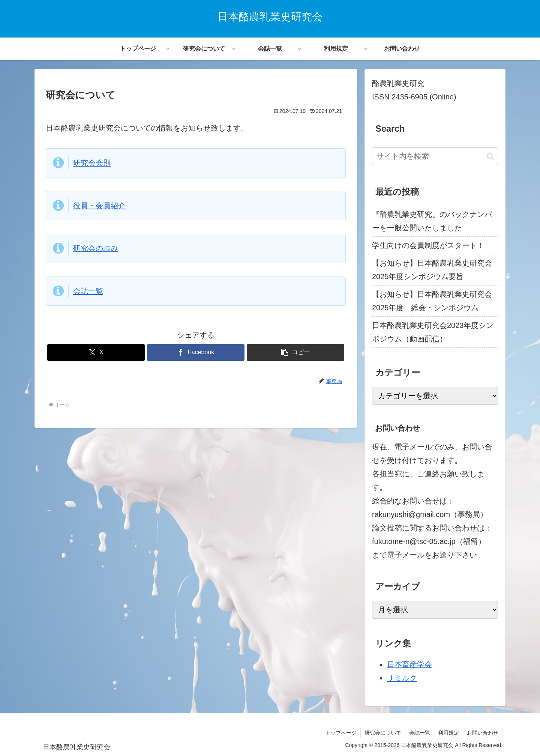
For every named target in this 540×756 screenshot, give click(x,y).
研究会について (383, 733)
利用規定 (448, 733)
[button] (295, 352)
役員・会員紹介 (99, 206)
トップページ (341, 733)
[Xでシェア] (96, 352)
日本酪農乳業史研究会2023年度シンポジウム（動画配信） (433, 332)
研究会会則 (92, 163)
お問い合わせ (483, 733)
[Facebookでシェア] (196, 352)
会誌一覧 (88, 291)
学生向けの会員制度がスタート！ (428, 245)
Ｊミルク (402, 678)
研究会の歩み (96, 248)
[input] (435, 156)
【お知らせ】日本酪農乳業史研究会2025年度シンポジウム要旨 (432, 270)
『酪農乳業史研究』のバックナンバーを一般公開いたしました (432, 221)
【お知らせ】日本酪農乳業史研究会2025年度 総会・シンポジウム (432, 301)
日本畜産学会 (409, 664)
